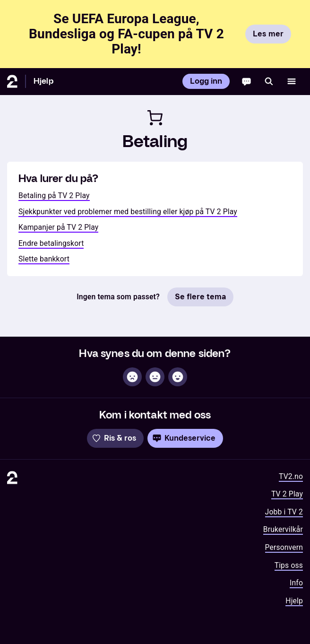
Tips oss (289, 565)
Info (296, 583)
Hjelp (43, 81)
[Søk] (269, 81)
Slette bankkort (44, 259)
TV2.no (291, 476)
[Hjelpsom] (178, 377)
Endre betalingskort (51, 243)
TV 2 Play (287, 494)
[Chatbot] (246, 81)
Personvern (284, 547)
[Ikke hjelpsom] (132, 377)
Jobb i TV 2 (284, 512)
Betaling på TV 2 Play (54, 196)
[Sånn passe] (155, 377)
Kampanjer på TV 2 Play (58, 227)
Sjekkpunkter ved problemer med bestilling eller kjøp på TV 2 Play (128, 212)
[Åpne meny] (292, 81)
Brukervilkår (283, 529)
